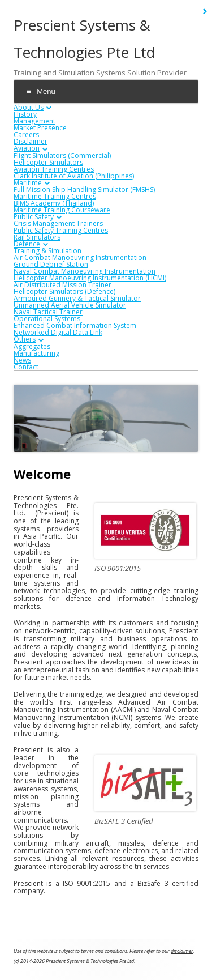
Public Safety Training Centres (61, 230)
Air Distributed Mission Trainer (62, 285)
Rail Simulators (37, 237)
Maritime (28, 183)
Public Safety (34, 217)
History (25, 114)
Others (25, 339)
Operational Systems (47, 319)
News (22, 360)
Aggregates (32, 346)
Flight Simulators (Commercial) (62, 155)
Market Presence (40, 128)
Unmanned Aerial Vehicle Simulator (70, 305)
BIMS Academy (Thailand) (54, 203)
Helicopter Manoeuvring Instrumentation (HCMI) (90, 278)
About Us (29, 107)
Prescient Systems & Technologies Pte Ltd (84, 39)
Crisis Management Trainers (58, 223)
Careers (26, 135)
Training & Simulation (47, 251)
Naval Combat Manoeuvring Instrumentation (85, 271)
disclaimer (182, 951)
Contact (26, 367)
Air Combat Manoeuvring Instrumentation (80, 257)
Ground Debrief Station (51, 264)
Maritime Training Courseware (62, 210)
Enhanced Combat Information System (75, 325)
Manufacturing (36, 353)
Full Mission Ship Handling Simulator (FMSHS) (84, 189)
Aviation (27, 148)
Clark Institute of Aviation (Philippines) (74, 176)
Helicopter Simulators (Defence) (64, 291)
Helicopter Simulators (48, 162)
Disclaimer (31, 141)
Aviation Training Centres (54, 169)
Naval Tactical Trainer (48, 312)
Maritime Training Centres (55, 196)
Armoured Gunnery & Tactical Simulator (77, 298)
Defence (27, 244)
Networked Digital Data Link (58, 332)
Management (34, 121)
